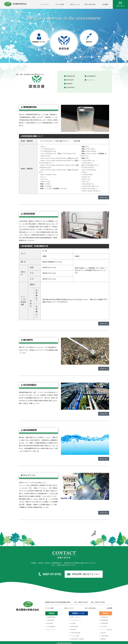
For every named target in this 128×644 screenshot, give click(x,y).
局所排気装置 (70, 79)
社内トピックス (75, 4)
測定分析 (106, 612)
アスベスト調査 (75, 635)
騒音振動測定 (105, 619)
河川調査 (73, 622)
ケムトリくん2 (51, 629)
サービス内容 (60, 4)
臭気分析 (103, 632)
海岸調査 (73, 629)
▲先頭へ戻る (104, 196)
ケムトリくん (91, 79)
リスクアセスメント (76, 619)
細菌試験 (103, 638)
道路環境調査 (74, 625)
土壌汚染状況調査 (75, 632)
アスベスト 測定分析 (107, 629)
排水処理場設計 (71, 86)
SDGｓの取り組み (90, 4)
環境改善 (52, 612)
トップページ (44, 4)
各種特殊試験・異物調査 (77, 638)
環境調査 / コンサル (78, 612)
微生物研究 (69, 83)
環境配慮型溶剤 (71, 75)
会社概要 (105, 4)
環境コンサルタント (76, 616)
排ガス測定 (104, 625)
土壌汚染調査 (105, 635)
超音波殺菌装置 (91, 75)
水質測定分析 (105, 616)
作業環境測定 (105, 622)
